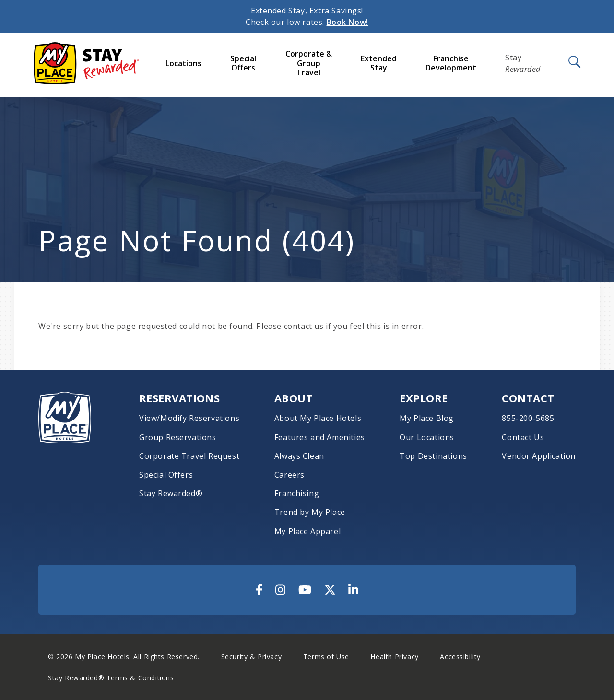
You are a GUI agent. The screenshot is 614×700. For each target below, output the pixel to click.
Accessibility (460, 657)
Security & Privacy (252, 657)
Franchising (297, 494)
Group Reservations (178, 437)
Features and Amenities (320, 437)
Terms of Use (326, 657)
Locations (183, 63)
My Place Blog (427, 418)
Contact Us (523, 437)
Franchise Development (451, 63)
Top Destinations (433, 456)
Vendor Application (539, 456)
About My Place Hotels (318, 418)
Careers (289, 475)
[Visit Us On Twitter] (330, 590)
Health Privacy (394, 657)
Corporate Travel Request (189, 456)
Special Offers (243, 63)
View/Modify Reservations (189, 418)
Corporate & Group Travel (309, 63)
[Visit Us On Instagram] (280, 590)
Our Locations (427, 437)
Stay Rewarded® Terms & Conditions (111, 678)
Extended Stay (379, 63)
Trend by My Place (310, 512)
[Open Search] (574, 62)
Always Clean (299, 456)
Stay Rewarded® (171, 494)
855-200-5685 (528, 418)
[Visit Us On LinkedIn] (353, 590)
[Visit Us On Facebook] (259, 590)
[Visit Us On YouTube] (305, 590)
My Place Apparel (307, 531)
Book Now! (348, 22)
